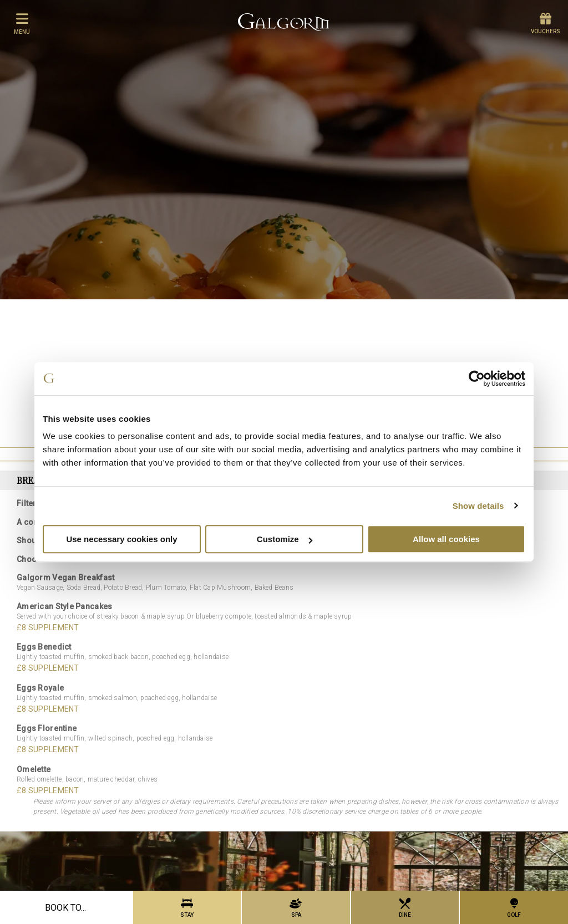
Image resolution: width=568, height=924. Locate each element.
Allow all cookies (446, 539)
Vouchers (546, 24)
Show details (478, 506)
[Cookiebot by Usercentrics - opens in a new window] (477, 379)
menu (22, 23)
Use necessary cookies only (121, 539)
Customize (285, 539)
